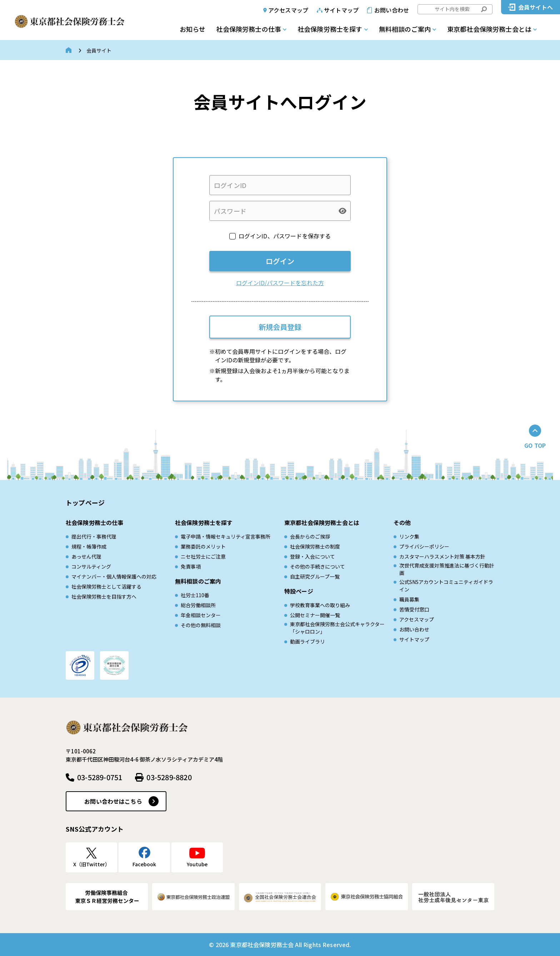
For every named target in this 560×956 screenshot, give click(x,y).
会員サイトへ (536, 7)
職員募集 (409, 599)
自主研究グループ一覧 (315, 576)
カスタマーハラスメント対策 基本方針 (442, 556)
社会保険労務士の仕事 (249, 29)
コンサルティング (91, 566)
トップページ (85, 502)
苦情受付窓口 (414, 609)
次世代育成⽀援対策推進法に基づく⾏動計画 (447, 569)
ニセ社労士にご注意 (203, 556)
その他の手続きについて (317, 566)
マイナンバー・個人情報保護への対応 (114, 576)
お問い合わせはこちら (113, 801)
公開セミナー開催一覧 (315, 615)
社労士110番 (195, 595)
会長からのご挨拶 (310, 536)
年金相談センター (201, 615)
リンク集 (409, 536)
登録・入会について (312, 556)
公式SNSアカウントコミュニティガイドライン (446, 586)
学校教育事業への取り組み (320, 605)
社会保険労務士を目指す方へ (104, 596)
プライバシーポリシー (424, 546)
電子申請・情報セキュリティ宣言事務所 (226, 536)
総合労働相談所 (198, 605)
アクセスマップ (288, 10)
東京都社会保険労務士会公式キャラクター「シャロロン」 (337, 628)
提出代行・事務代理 (94, 536)
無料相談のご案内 (405, 29)
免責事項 (191, 566)
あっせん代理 (86, 556)
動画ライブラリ (307, 642)
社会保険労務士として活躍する (106, 586)
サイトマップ (341, 10)
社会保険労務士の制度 (315, 546)
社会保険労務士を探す (330, 29)
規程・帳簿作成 (89, 546)
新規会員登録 (280, 327)
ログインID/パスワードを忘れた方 (280, 283)
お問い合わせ (392, 10)
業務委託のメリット (203, 546)
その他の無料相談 (201, 625)
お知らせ (192, 29)
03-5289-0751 (100, 777)
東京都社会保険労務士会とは (489, 29)
